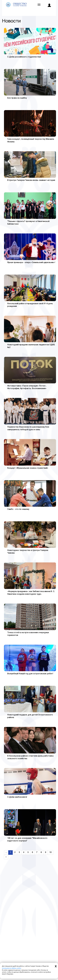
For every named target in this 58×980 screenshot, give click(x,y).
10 (50, 852)
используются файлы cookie (11, 968)
